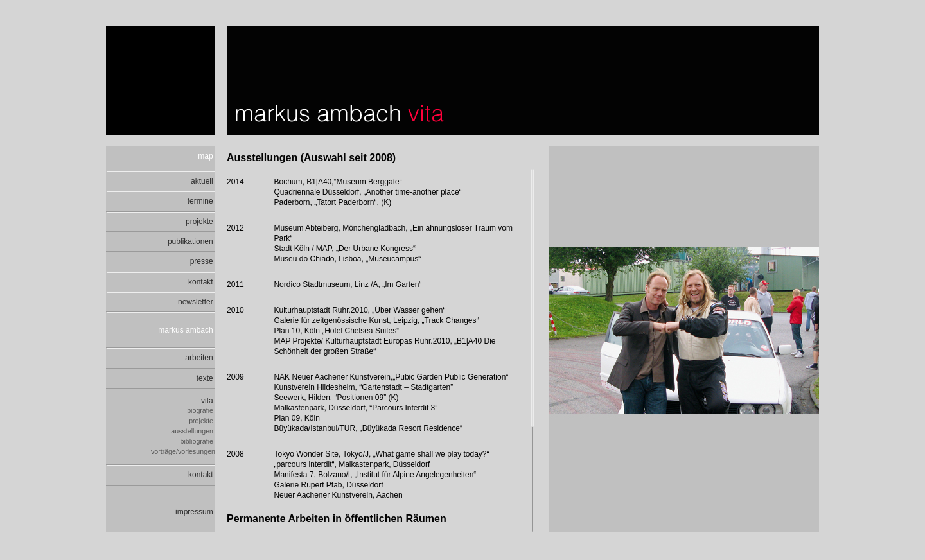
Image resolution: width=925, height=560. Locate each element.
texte (206, 378)
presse (203, 261)
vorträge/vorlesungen (183, 451)
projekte (200, 222)
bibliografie (198, 441)
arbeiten (200, 358)
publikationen (191, 241)
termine (201, 201)
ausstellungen (193, 431)
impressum (195, 512)
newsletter (197, 302)
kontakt (202, 282)
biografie (201, 410)
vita (208, 401)
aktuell (203, 181)
